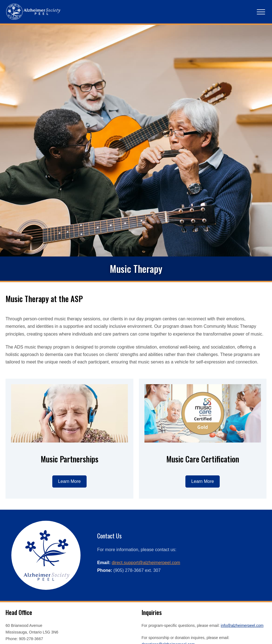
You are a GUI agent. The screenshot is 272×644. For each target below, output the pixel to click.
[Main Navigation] (261, 12)
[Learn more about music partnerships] (69, 540)
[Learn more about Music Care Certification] (203, 540)
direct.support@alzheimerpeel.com (146, 621)
